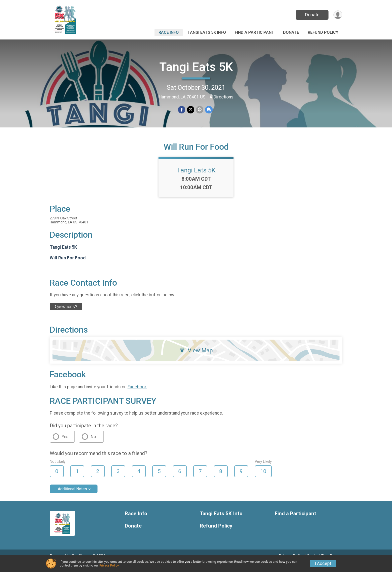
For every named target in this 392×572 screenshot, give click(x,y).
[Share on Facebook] (182, 110)
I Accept (323, 564)
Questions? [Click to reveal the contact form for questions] (66, 313)
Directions (223, 97)
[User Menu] (338, 15)
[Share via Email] (199, 110)
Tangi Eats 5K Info (207, 32)
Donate (312, 15)
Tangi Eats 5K (196, 67)
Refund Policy (323, 32)
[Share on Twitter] (191, 110)
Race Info (169, 32)
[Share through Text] (208, 110)
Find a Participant (254, 32)
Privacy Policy (109, 565)
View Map (196, 357)
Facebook (137, 394)
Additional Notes (72, 496)
